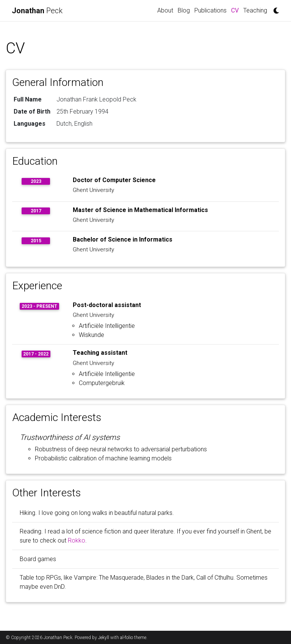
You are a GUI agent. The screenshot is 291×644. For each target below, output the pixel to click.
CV (236, 10)
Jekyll (104, 638)
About (165, 10)
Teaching (255, 10)
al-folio (127, 638)
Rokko (77, 540)
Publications (210, 10)
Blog (184, 10)
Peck (37, 11)
